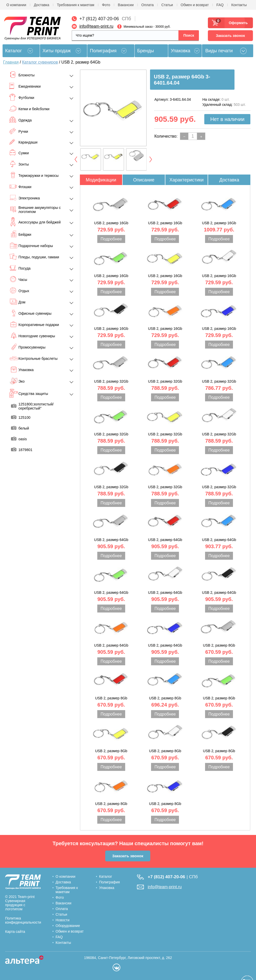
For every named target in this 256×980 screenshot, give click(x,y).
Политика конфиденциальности (23, 920)
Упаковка (180, 51)
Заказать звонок (230, 36)
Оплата (147, 5)
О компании (16, 5)
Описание (144, 180)
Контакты (239, 5)
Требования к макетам (76, 5)
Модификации (101, 180)
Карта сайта (15, 932)
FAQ (220, 5)
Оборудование (68, 926)
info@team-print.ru (96, 26)
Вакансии (126, 5)
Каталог (106, 876)
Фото (106, 5)
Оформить (237, 23)
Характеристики (186, 180)
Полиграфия (103, 51)
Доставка (41, 5)
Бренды (146, 51)
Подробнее (111, 239)
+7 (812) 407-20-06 (99, 19)
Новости (62, 920)
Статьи (167, 5)
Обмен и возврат (195, 5)
